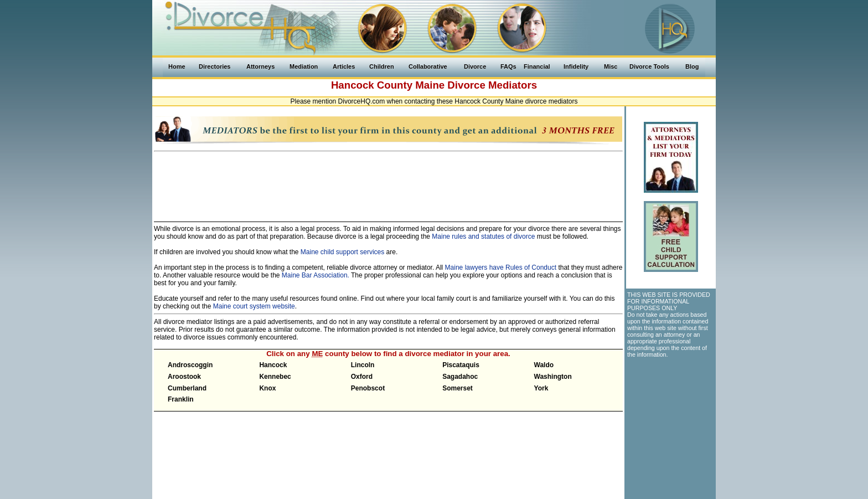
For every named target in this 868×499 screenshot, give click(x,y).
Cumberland (187, 388)
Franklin (181, 399)
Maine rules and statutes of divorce (483, 236)
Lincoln (363, 365)
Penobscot (368, 388)
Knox (267, 388)
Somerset (458, 388)
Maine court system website (254, 306)
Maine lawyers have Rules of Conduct (501, 267)
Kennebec (275, 377)
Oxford (362, 377)
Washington (553, 377)
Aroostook (184, 377)
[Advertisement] (389, 182)
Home (177, 66)
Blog (692, 66)
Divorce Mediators (492, 85)
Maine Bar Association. (316, 275)
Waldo (544, 365)
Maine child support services (342, 252)
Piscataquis (461, 365)
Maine (430, 85)
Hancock (273, 365)
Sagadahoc (460, 377)
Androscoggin (190, 365)
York (541, 388)
